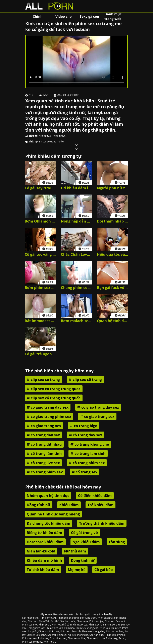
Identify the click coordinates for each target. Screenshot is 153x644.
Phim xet (54, 631)
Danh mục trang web (113, 16)
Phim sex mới (30, 625)
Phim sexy (112, 638)
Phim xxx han (96, 625)
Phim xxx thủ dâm (62, 625)
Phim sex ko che (96, 638)
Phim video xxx (54, 628)
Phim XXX (44, 621)
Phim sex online (114, 631)
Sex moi (120, 621)
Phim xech (49, 642)
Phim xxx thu (113, 625)
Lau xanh (41, 635)
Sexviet (31, 635)
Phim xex (66, 631)
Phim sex (33, 621)
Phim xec (110, 621)
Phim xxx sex (80, 625)
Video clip (64, 16)
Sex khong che (30, 618)
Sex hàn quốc (68, 621)
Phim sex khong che (93, 631)
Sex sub (76, 631)
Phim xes (105, 628)
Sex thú (55, 621)
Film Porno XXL (48, 618)
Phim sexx (82, 621)
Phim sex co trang (32, 642)
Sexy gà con (89, 16)
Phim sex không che (87, 628)
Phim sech (44, 625)
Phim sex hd (64, 635)
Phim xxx (111, 635)
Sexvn (122, 638)
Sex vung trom (88, 618)
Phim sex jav (96, 621)
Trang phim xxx (36, 628)
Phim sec (116, 628)
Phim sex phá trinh (68, 618)
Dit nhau (43, 631)
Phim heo (69, 628)
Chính (38, 16)
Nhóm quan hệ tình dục (52, 136)
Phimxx (121, 635)
